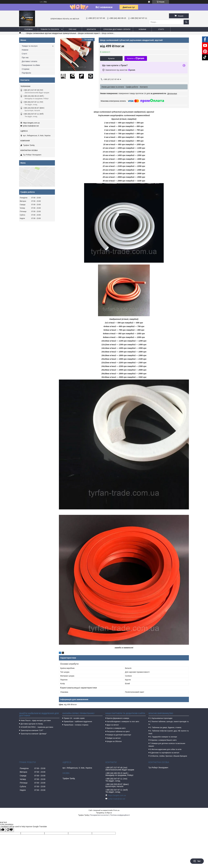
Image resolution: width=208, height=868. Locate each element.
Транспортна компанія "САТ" (32, 730)
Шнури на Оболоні (114, 741)
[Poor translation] (10, 830)
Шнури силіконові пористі (89, 33)
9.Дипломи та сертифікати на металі (165, 753)
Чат (197, 861)
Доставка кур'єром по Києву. (32, 724)
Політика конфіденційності (120, 815)
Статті (161, 29)
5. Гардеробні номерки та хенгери (163, 737)
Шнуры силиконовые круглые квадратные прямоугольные (51, 33)
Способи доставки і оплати (117, 29)
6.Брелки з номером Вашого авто (163, 740)
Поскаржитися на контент (99, 815)
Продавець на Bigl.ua (104, 813)
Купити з (136, 58)
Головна (29, 29)
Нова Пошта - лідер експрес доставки (36, 720)
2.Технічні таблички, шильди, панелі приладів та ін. (169, 723)
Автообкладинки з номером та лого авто (123, 722)
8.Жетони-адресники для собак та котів (166, 749)
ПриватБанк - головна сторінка (76, 725)
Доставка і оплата (29, 61)
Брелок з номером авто (116, 728)
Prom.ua (116, 810)
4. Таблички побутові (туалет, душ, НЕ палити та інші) (169, 732)
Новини (142, 29)
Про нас (73, 29)
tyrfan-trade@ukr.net (31, 126)
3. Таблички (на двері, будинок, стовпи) (166, 727)
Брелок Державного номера (118, 718)
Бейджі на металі (114, 738)
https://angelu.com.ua (31, 123)
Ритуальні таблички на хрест (118, 731)
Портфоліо (26, 73)
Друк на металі (113, 725)
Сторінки (26, 69)
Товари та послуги (50, 29)
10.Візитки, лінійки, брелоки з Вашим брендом (169, 756)
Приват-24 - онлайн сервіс (74, 718)
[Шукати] (186, 22)
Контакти (91, 29)
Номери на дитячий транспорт (119, 735)
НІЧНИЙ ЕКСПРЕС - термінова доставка (37, 727)
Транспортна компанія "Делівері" (34, 734)
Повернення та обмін (31, 65)
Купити (111, 58)
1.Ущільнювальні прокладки (161, 718)
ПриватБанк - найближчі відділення (78, 722)
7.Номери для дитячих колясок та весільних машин (167, 745)
